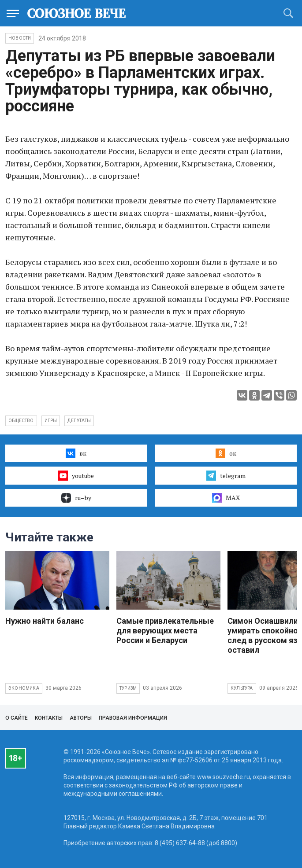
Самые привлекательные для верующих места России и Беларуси (165, 631)
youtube (76, 475)
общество (21, 421)
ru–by (76, 498)
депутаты (79, 421)
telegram (226, 475)
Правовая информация (133, 718)
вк (76, 453)
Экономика (24, 688)
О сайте (17, 718)
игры (51, 421)
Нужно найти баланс (45, 621)
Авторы (81, 718)
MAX (226, 498)
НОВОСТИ (20, 38)
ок (226, 453)
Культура (242, 688)
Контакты (49, 718)
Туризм (128, 688)
